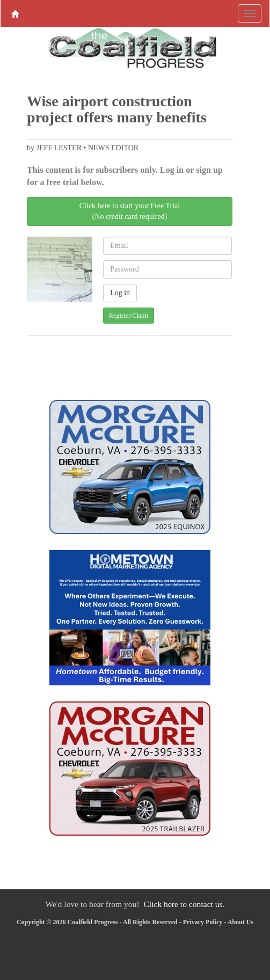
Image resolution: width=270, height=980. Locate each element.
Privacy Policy (203, 922)
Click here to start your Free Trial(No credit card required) (130, 211)
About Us (240, 922)
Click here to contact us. (184, 904)
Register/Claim (129, 316)
